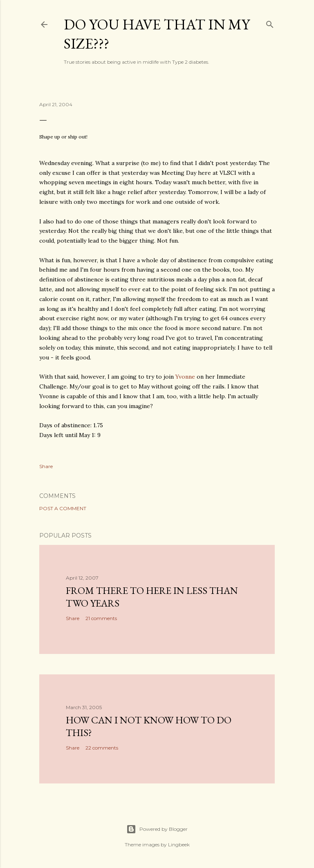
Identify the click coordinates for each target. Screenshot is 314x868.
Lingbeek (179, 845)
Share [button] (46, 466)
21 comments (101, 618)
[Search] (270, 23)
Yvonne (185, 377)
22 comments (102, 748)
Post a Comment (63, 508)
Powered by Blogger (157, 829)
